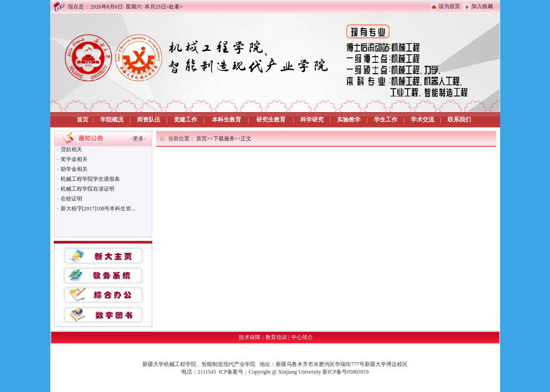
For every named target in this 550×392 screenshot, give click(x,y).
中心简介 (302, 337)
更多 (138, 139)
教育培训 (276, 337)
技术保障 (250, 337)
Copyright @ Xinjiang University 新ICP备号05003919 (309, 372)
